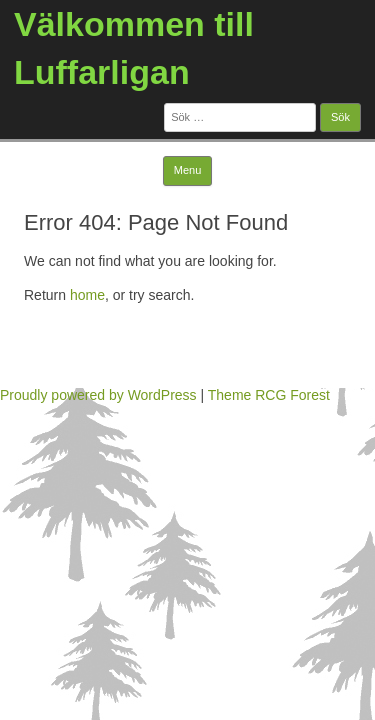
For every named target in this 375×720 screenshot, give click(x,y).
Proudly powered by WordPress (98, 395)
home (87, 295)
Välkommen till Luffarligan (134, 48)
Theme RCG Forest (269, 395)
